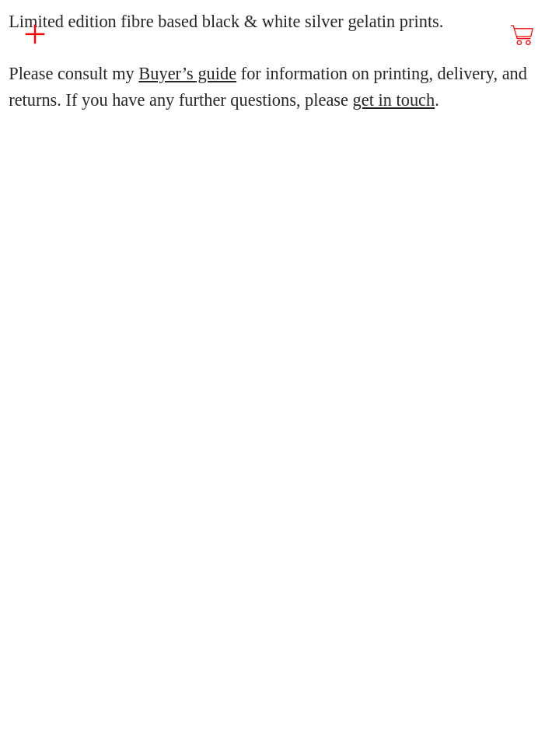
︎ (35, 35)
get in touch (394, 100)
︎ (523, 36)
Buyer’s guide (187, 73)
